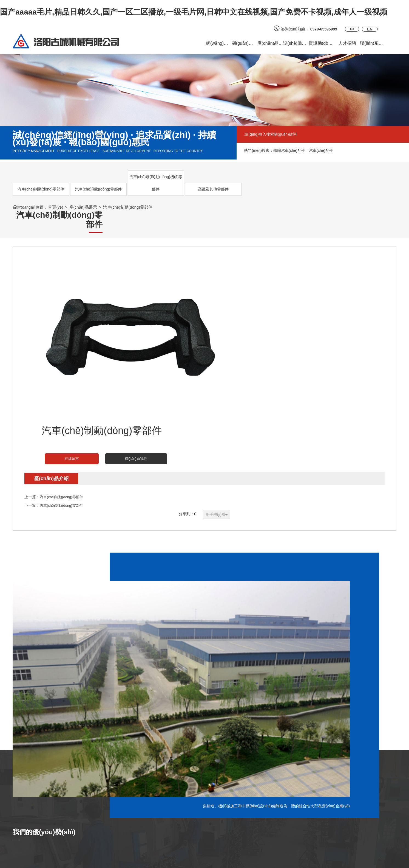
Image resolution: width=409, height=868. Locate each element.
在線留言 (236, 282)
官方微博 (216, 806)
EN (370, 29)
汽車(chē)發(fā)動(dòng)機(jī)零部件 (122, 183)
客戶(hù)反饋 (89, 806)
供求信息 (86, 814)
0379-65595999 (326, 29)
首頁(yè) (55, 207)
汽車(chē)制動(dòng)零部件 (34, 183)
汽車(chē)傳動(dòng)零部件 (78, 183)
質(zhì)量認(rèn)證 (159, 806)
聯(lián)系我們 (279, 282)
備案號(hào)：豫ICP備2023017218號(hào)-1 (282, 861)
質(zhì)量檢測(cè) (158, 814)
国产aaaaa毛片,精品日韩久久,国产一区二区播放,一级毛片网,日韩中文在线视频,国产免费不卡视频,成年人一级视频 (194, 12)
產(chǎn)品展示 (82, 207)
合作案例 (86, 822)
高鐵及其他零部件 (166, 189)
